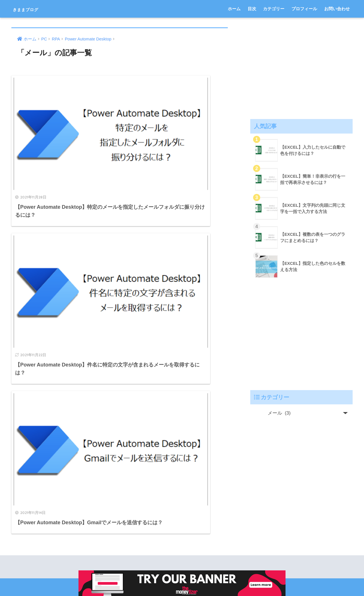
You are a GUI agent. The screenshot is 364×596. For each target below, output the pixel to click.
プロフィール (304, 9)
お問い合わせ (337, 9)
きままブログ (34, 9)
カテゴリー (274, 9)
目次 (252, 9)
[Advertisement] (301, 67)
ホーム (234, 9)
